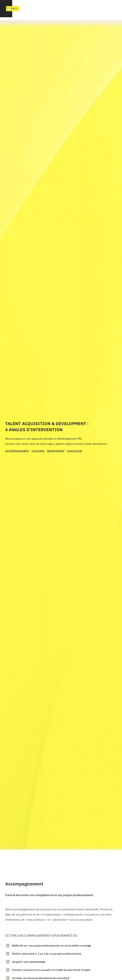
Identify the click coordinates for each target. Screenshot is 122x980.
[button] (108, 10)
